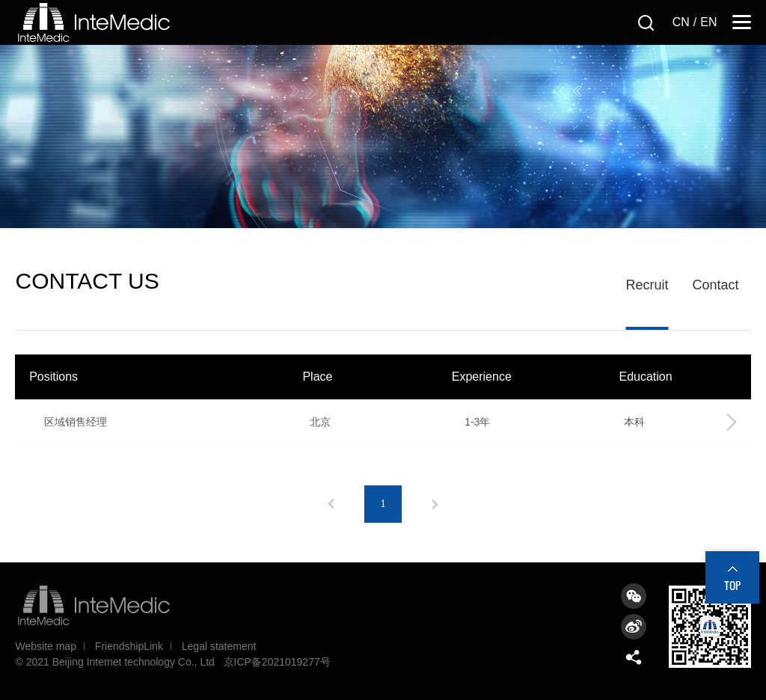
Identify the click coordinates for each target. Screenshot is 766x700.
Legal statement (219, 646)
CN (681, 22)
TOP (732, 585)
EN (708, 22)
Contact (715, 285)
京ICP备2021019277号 (277, 662)
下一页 (435, 504)
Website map (45, 646)
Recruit (647, 285)
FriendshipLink (129, 646)
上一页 (331, 504)
